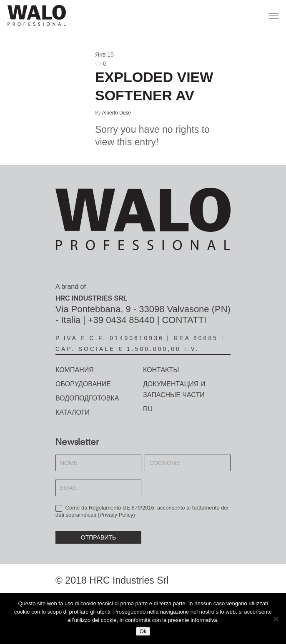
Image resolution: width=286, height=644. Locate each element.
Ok (143, 631)
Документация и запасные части (174, 389)
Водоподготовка (87, 398)
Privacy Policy (117, 515)
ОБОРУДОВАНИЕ (83, 384)
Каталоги (73, 412)
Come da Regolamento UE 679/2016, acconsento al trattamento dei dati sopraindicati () (142, 511)
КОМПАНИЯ (75, 370)
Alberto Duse (117, 113)
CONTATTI (184, 320)
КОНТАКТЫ (161, 370)
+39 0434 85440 (121, 320)
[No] (276, 619)
